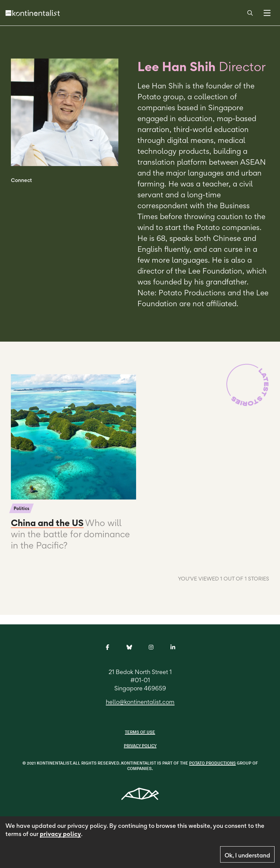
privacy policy (60, 834)
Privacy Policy (140, 746)
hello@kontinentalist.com (140, 702)
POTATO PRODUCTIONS (212, 763)
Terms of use (140, 732)
